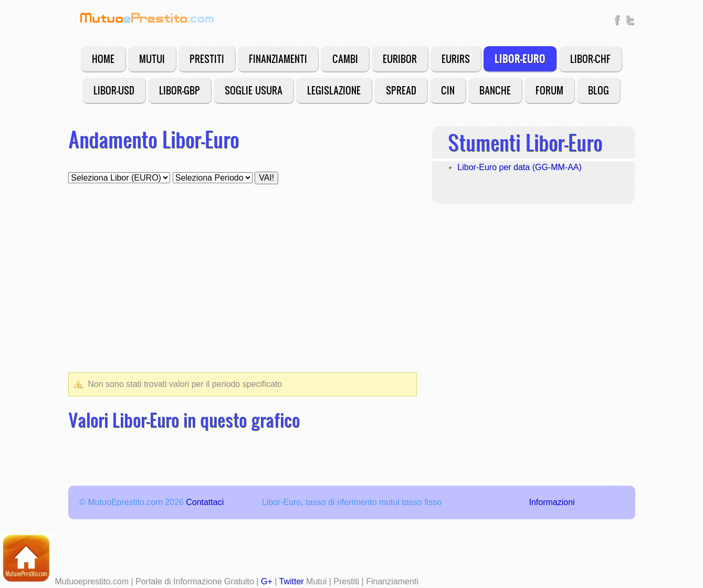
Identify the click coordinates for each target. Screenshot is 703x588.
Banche (495, 90)
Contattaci (205, 502)
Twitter (292, 581)
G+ (267, 581)
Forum (549, 90)
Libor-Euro (520, 59)
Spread (401, 90)
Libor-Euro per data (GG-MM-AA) (520, 167)
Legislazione (334, 90)
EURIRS (456, 59)
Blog (599, 90)
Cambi (345, 59)
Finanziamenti (278, 59)
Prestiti (207, 59)
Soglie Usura (254, 90)
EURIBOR (400, 59)
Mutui (152, 59)
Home (103, 59)
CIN (448, 90)
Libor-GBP (180, 90)
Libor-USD (114, 90)
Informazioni (552, 502)
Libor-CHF (590, 59)
